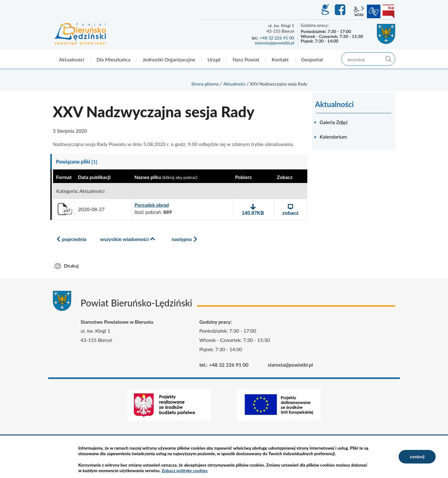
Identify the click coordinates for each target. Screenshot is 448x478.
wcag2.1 (359, 11)
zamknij (417, 457)
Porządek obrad (152, 205)
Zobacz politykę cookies (185, 470)
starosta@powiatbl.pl (274, 43)
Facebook (341, 10)
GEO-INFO (325, 10)
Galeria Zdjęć (334, 122)
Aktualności (234, 84)
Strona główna (205, 84)
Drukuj (71, 266)
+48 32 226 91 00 (277, 38)
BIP (388, 11)
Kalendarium (333, 137)
